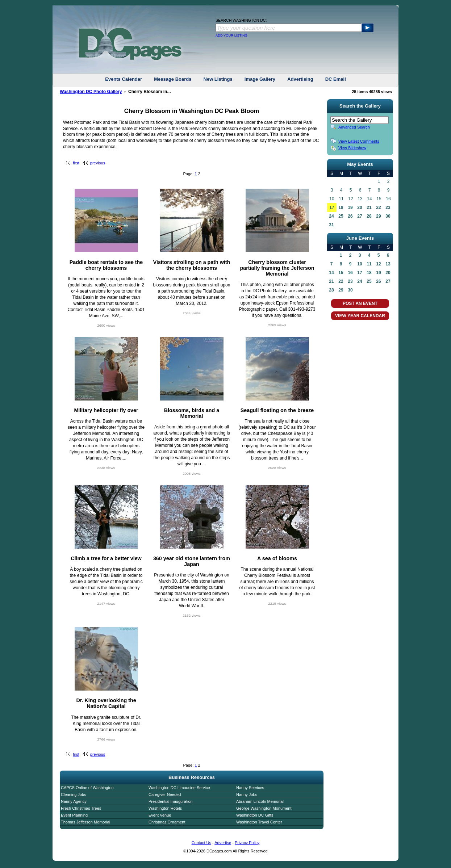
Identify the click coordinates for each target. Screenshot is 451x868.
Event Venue (160, 815)
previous (98, 163)
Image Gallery (260, 79)
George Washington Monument (264, 808)
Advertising (300, 79)
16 (350, 273)
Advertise (223, 843)
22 (378, 207)
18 (341, 207)
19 (350, 207)
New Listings (218, 79)
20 (360, 207)
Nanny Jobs (247, 794)
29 (378, 216)
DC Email (336, 79)
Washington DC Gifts (255, 815)
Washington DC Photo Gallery (91, 92)
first (76, 163)
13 (388, 264)
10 (360, 264)
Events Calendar (124, 79)
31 (331, 225)
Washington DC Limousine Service (179, 788)
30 (388, 216)
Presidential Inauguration (171, 801)
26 (350, 216)
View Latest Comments (359, 141)
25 (341, 216)
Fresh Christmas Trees (81, 808)
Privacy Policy (247, 843)
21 (369, 207)
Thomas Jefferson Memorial (85, 822)
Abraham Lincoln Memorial (260, 801)
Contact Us (201, 843)
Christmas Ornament (167, 822)
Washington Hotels (165, 808)
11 (369, 264)
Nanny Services (250, 788)
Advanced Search (354, 127)
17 (332, 207)
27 (360, 216)
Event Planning (74, 815)
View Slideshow (352, 148)
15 (341, 273)
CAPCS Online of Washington (87, 788)
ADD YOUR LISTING (231, 35)
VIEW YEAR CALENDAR (360, 316)
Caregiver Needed (165, 794)
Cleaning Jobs (74, 794)
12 (378, 264)
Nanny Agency (74, 801)
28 (369, 216)
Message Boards (173, 79)
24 (331, 216)
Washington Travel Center (259, 822)
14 (331, 273)
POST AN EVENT (360, 303)
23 (388, 207)
